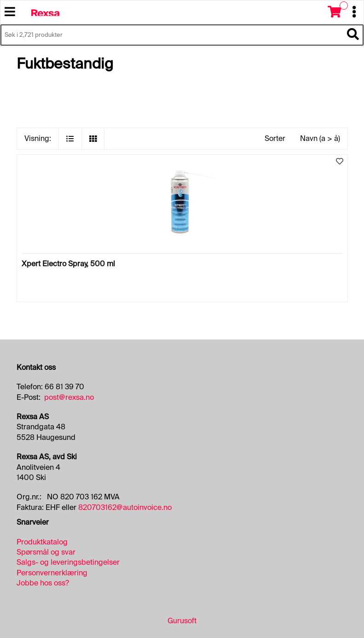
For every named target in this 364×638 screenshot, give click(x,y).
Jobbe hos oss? (43, 583)
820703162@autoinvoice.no (125, 507)
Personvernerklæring (52, 573)
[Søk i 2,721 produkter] (172, 35)
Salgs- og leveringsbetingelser (68, 562)
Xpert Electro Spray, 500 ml (68, 264)
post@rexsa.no (69, 397)
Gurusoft (182, 621)
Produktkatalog (42, 542)
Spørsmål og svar (46, 552)
